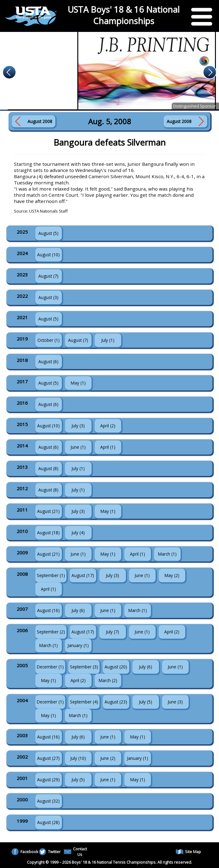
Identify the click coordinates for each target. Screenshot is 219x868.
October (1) (49, 340)
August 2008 (40, 121)
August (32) (48, 801)
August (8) (48, 468)
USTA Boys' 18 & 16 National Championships (124, 15)
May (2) (172, 575)
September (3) (84, 667)
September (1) (51, 575)
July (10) (78, 758)
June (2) (108, 758)
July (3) (78, 426)
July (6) (78, 610)
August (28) (48, 822)
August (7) (48, 276)
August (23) (116, 702)
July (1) (108, 340)
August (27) (48, 758)
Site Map (188, 852)
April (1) (108, 447)
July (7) (112, 632)
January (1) (78, 645)
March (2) (108, 680)
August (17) (83, 575)
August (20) (116, 667)
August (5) (48, 233)
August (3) (48, 297)
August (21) (48, 511)
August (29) (48, 780)
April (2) (108, 426)
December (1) (50, 667)
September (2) (51, 632)
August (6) (48, 361)
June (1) (78, 447)
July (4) (78, 533)
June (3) (175, 702)
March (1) (167, 554)
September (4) (84, 702)
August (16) (48, 610)
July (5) (146, 702)
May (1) (78, 383)
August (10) (48, 255)
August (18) (48, 533)
